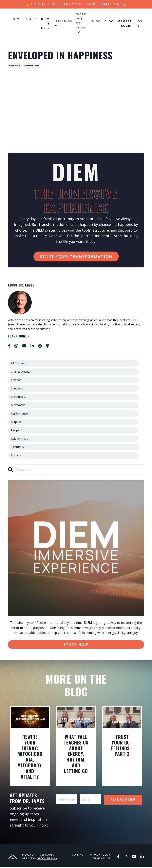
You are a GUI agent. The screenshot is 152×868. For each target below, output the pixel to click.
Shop (96, 21)
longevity (14, 66)
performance (19, 414)
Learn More (19, 336)
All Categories (20, 363)
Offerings (63, 23)
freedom (17, 380)
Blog (109, 21)
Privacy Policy (100, 855)
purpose (16, 422)
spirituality (17, 447)
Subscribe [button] (123, 800)
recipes (16, 430)
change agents (21, 372)
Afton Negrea (47, 859)
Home (17, 19)
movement (18, 405)
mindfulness (19, 397)
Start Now (76, 645)
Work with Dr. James (82, 23)
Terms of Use (101, 859)
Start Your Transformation (76, 257)
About (31, 19)
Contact (78, 855)
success (16, 456)
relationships (32, 66)
